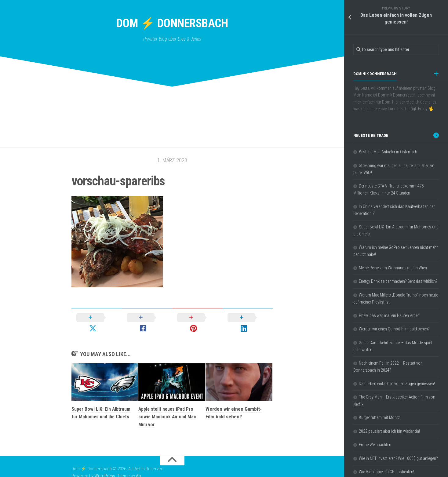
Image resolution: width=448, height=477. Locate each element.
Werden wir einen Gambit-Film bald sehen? (394, 329)
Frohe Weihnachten (375, 445)
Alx (138, 467)
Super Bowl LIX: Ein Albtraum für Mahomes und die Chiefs (101, 408)
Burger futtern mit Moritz (379, 417)
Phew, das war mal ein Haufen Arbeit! (390, 315)
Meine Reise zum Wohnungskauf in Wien (393, 268)
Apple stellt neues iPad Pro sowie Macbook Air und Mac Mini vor (168, 408)
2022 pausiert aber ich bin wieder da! (389, 431)
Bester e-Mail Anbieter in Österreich (388, 152)
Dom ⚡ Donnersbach (172, 24)
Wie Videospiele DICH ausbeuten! (386, 472)
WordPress (105, 467)
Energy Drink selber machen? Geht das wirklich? (398, 281)
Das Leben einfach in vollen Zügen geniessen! (397, 384)
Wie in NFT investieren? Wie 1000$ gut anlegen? (398, 458)
